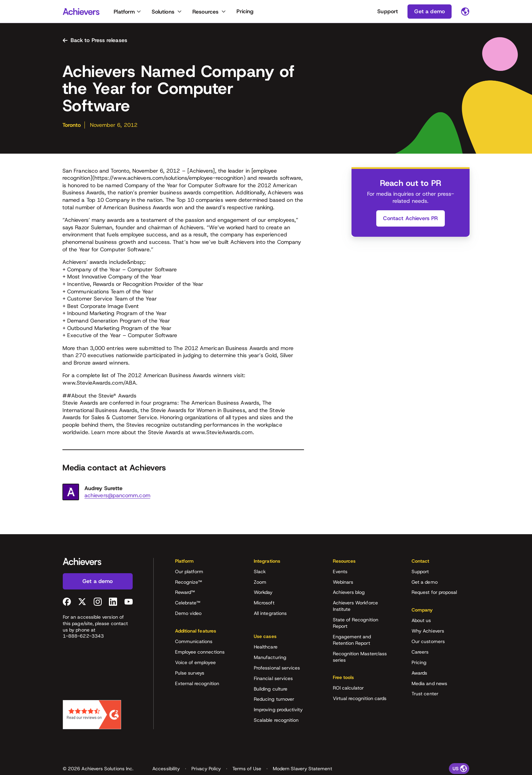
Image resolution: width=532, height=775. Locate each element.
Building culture (271, 685)
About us (421, 622)
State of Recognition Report (356, 625)
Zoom (260, 583)
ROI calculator (348, 690)
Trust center (425, 695)
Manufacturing (270, 654)
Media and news (429, 685)
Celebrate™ (188, 604)
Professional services (277, 664)
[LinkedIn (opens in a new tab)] (113, 603)
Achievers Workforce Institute (355, 608)
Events (340, 573)
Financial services (273, 674)
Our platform (189, 573)
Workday (263, 594)
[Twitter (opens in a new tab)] (82, 603)
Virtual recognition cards (360, 700)
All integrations (270, 615)
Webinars (343, 583)
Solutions (163, 12)
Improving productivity (278, 706)
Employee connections (200, 654)
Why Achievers (428, 633)
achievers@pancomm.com (117, 497)
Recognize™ (189, 583)
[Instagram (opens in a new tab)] (98, 603)
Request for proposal (434, 594)
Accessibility (166, 759)
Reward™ (185, 594)
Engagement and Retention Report (352, 642)
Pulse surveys (190, 674)
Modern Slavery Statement (302, 759)
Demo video (188, 615)
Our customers (428, 643)
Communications (194, 643)
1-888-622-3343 (83, 638)
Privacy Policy (206, 759)
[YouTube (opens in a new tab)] (129, 603)
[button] (204, 565)
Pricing (245, 11)
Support (388, 11)
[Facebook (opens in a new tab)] (67, 603)
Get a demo (425, 583)
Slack (260, 573)
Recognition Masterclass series (360, 658)
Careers (420, 654)
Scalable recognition (276, 716)
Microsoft (264, 604)
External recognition (197, 685)
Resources (205, 12)
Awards (419, 674)
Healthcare (266, 643)
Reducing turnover (274, 695)
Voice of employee (195, 664)
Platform (124, 12)
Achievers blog (349, 594)
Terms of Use (247, 759)
